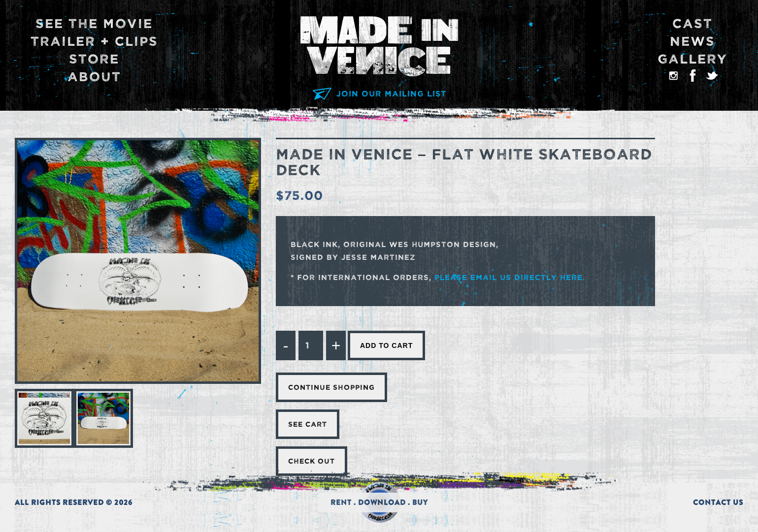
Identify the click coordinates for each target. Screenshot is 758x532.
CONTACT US (718, 502)
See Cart (308, 424)
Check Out (312, 461)
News (692, 42)
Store (94, 59)
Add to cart (386, 345)
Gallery (692, 59)
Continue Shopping (331, 387)
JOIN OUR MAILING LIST (379, 94)
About (94, 77)
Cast (692, 24)
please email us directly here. (510, 277)
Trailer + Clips (94, 42)
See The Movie (94, 24)
